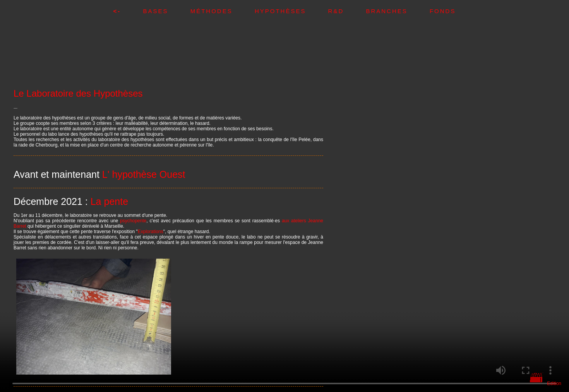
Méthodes (223, 11)
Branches (398, 11)
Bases (166, 11)
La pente (109, 201)
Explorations (151, 232)
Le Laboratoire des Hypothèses (78, 93)
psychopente (133, 221)
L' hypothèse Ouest (144, 174)
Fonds (443, 11)
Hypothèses (291, 11)
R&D (347, 11)
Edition (554, 383)
